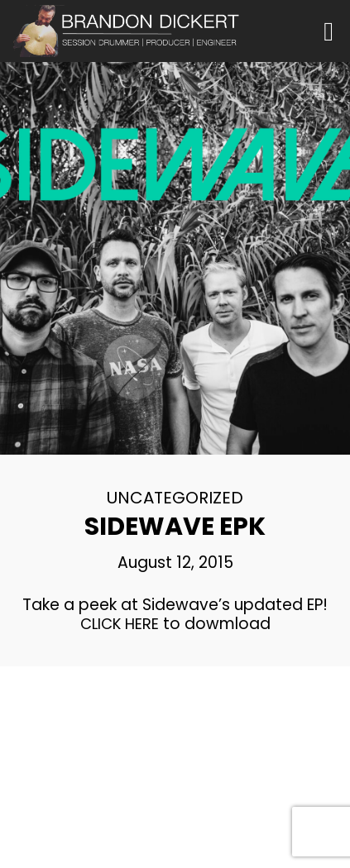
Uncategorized (175, 498)
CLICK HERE (120, 624)
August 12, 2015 (175, 563)
